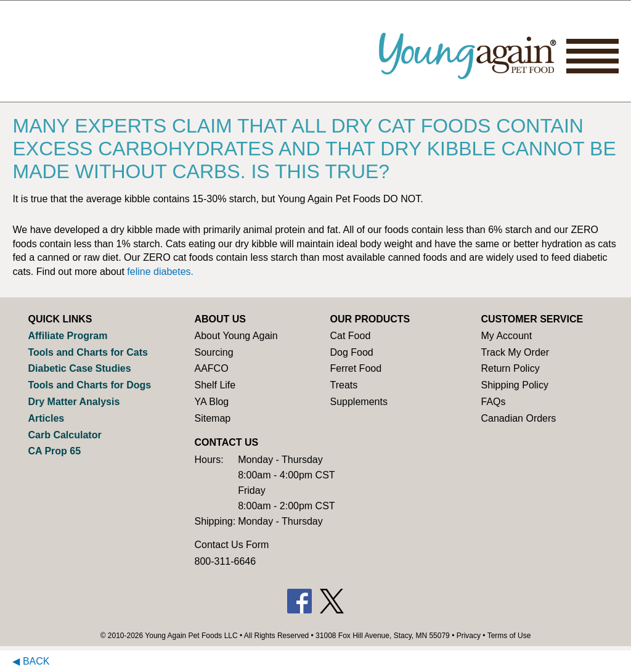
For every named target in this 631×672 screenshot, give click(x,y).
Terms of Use (509, 636)
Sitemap (212, 418)
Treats (344, 385)
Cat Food (350, 336)
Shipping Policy (514, 385)
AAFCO (211, 368)
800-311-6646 (225, 561)
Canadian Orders (518, 418)
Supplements (358, 402)
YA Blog (211, 402)
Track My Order (515, 352)
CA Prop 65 (54, 451)
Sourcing (214, 352)
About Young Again (236, 336)
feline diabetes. (160, 272)
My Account (506, 336)
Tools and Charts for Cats (88, 352)
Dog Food (351, 352)
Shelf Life (215, 385)
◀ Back (31, 661)
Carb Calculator (64, 435)
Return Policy (510, 368)
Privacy (469, 636)
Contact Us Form (231, 545)
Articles (46, 418)
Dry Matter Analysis (74, 402)
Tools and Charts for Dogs (89, 385)
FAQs (493, 402)
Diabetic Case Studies (79, 368)
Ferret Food (356, 368)
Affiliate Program (67, 336)
